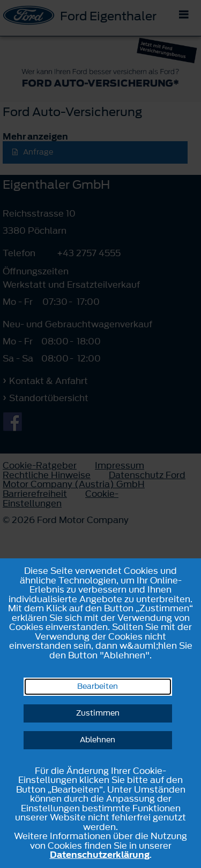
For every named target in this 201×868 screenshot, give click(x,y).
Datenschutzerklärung (100, 855)
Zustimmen (98, 713)
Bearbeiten (98, 686)
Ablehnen (98, 740)
